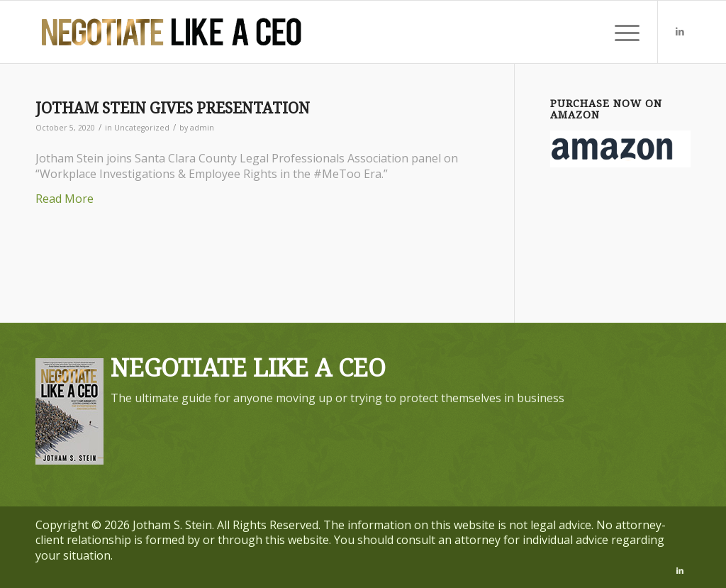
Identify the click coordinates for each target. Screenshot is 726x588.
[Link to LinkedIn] (680, 31)
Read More (65, 199)
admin (202, 128)
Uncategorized (142, 128)
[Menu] (622, 32)
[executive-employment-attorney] (172, 32)
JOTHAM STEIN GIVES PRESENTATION (173, 108)
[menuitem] (622, 32)
